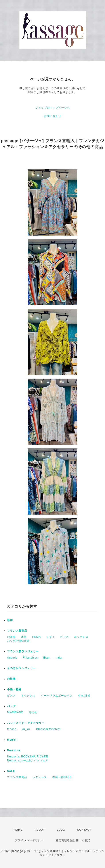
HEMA (37, 637)
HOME (18, 830)
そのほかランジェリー (21, 668)
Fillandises (31, 658)
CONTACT (84, 830)
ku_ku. (26, 729)
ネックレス (81, 637)
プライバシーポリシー (29, 840)
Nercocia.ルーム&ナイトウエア (28, 760)
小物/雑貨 (84, 696)
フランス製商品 (17, 631)
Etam (47, 658)
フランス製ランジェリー (23, 651)
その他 (33, 712)
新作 (10, 620)
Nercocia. (14, 750)
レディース (40, 777)
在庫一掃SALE (62, 777)
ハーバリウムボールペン (57, 696)
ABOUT (40, 830)
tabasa (12, 729)
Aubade (12, 658)
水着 (24, 637)
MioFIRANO (15, 712)
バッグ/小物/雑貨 (18, 641)
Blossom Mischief (48, 729)
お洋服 (11, 637)
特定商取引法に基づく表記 (73, 840)
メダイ (51, 637)
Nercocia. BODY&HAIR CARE (28, 757)
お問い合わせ (53, 116)
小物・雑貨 (14, 689)
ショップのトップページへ (53, 108)
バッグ (11, 706)
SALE (11, 771)
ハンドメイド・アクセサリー (26, 723)
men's (11, 740)
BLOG (61, 830)
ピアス (64, 637)
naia (59, 658)
